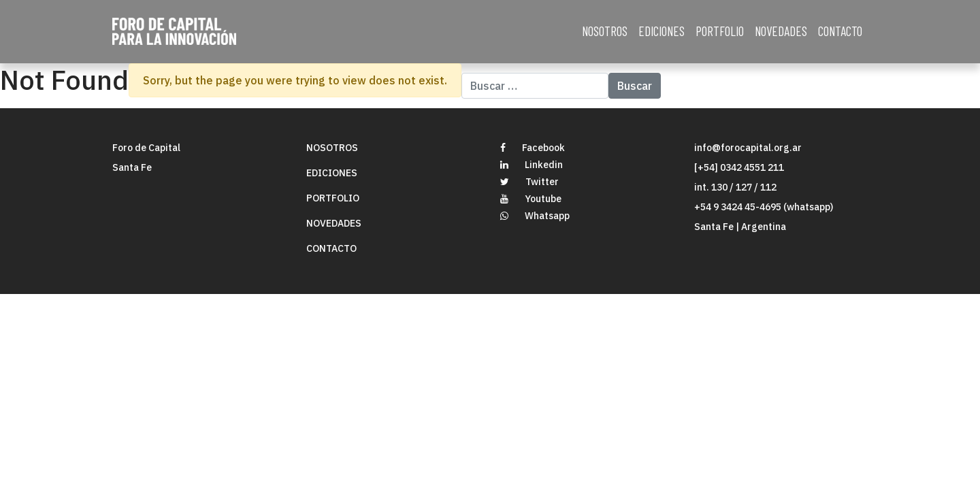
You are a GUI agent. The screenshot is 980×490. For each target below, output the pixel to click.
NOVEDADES (781, 31)
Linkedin (532, 165)
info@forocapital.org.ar (748, 148)
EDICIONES (661, 31)
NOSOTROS (605, 31)
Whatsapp (535, 216)
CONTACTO (840, 31)
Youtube (531, 199)
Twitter (529, 182)
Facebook (533, 148)
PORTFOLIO (720, 31)
